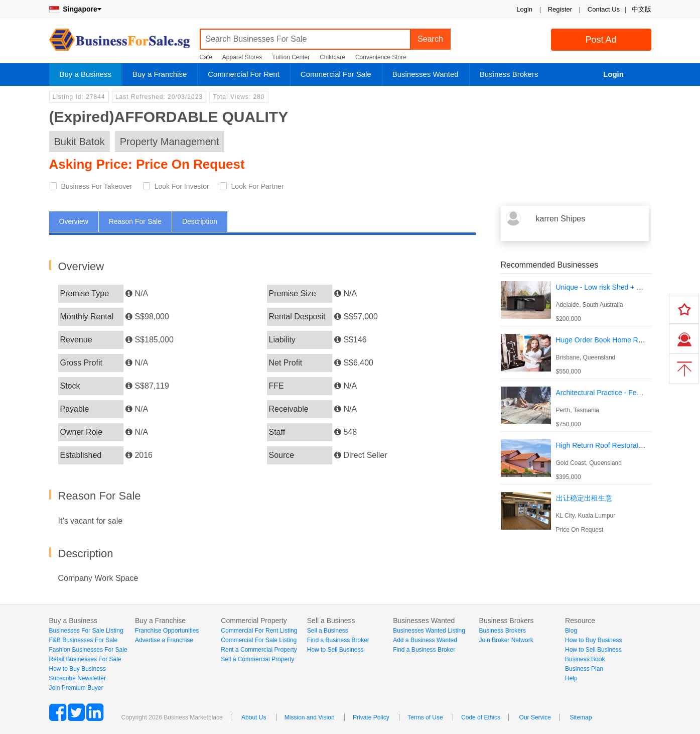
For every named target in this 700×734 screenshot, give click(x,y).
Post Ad (601, 40)
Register (560, 9)
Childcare (332, 57)
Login (524, 9)
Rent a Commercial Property (259, 650)
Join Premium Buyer (76, 688)
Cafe (206, 57)
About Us (254, 717)
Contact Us (604, 9)
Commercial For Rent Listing (259, 631)
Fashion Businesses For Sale (88, 650)
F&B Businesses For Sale (84, 640)
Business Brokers (509, 74)
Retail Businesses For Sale (85, 659)
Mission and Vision (310, 717)
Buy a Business (86, 74)
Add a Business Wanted (425, 640)
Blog (571, 631)
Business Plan (584, 669)
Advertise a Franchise (164, 640)
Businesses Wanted (426, 74)
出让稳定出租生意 (584, 498)
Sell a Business (328, 631)
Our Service (535, 717)
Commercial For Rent (244, 74)
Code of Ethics (481, 717)
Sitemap (581, 717)
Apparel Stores (242, 57)
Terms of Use (425, 717)
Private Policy (371, 717)
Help (571, 678)
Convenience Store (381, 57)
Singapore (75, 9)
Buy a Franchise (160, 74)
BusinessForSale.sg (119, 43)
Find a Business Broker (338, 640)
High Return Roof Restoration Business (617, 445)
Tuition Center (291, 57)
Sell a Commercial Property (257, 659)
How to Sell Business (335, 650)
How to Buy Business (78, 669)
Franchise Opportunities (167, 631)
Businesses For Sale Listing (86, 631)
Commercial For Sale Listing (259, 640)
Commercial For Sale (336, 74)
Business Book (585, 659)
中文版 (642, 9)
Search (430, 39)
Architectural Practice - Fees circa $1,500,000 (627, 393)
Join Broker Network (506, 640)
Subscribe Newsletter (78, 678)
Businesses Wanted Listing (429, 631)
